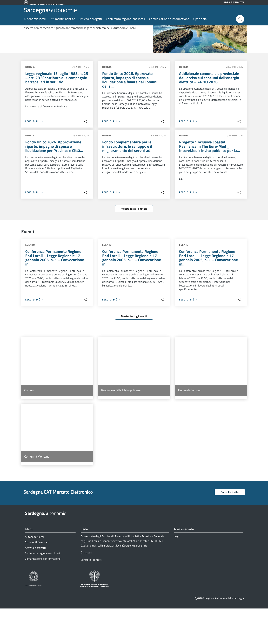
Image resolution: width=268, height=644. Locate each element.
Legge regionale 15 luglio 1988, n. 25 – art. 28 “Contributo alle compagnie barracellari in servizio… (56, 111)
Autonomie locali (35, 26)
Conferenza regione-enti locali (125, 26)
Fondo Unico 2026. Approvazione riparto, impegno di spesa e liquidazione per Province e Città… (55, 180)
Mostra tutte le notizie (134, 243)
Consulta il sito (230, 528)
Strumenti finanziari (63, 26)
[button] (240, 26)
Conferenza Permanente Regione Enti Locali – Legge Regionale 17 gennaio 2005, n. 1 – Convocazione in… (56, 293)
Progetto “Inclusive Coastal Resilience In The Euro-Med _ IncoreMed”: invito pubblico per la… (210, 180)
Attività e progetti (91, 26)
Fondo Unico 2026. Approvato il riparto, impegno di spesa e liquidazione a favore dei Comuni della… (131, 113)
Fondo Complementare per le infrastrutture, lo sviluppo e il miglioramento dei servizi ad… (129, 180)
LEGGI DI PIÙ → (34, 155)
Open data (200, 26)
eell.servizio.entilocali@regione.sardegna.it (122, 581)
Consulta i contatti (91, 595)
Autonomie (47, 13)
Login (177, 572)
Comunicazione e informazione (169, 26)
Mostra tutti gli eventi (134, 352)
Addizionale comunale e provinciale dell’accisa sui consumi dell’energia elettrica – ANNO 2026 (210, 111)
